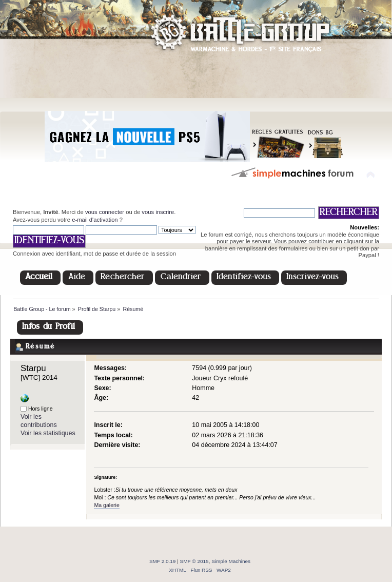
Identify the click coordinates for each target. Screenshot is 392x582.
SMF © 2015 (194, 561)
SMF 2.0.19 (163, 561)
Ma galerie (106, 505)
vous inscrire (158, 212)
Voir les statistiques (48, 433)
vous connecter (105, 212)
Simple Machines (231, 561)
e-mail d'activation (95, 220)
